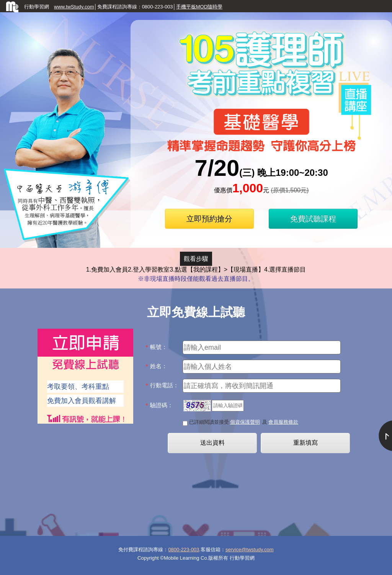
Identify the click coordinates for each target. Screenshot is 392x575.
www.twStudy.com (74, 7)
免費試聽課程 (313, 219)
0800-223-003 (184, 550)
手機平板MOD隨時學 (199, 7)
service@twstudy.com (250, 550)
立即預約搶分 (209, 219)
